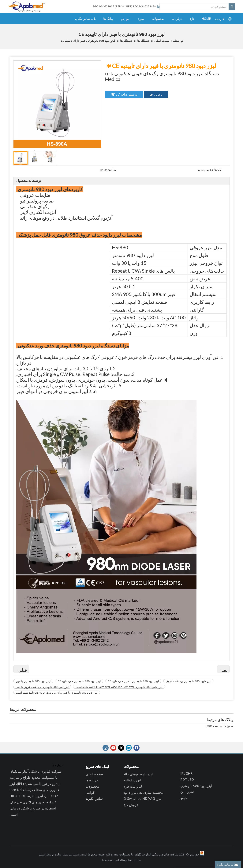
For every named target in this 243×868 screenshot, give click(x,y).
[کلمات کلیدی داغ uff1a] (232, 7)
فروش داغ (131, 805)
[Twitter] (121, 748)
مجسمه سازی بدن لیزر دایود (143, 792)
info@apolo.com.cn (128, 860)
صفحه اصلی (94, 774)
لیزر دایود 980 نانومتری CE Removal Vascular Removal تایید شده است (119, 687)
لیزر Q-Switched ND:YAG (142, 798)
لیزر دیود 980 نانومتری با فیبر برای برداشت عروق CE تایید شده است (57, 692)
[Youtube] (113, 748)
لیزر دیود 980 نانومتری (196, 786)
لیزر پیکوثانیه (132, 780)
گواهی (90, 792)
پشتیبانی (74, 854)
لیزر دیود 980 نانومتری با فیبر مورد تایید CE (133, 681)
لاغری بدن (187, 792)
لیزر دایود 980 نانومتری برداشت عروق (189, 681)
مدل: (114, 170)
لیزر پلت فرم (133, 786)
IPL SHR (186, 773)
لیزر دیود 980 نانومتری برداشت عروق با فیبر (42, 687)
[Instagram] (106, 748)
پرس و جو (156, 94)
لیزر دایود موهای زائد (138, 774)
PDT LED (187, 779)
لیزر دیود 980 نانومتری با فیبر (33, 681)
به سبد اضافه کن (127, 94)
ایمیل (42, 854)
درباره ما (92, 780)
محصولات (92, 786)
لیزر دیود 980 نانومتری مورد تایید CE (79, 681)
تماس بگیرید (94, 798)
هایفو (184, 798)
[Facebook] (136, 748)
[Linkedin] (129, 748)
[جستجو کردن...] (194, 7)
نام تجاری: (216, 170)
